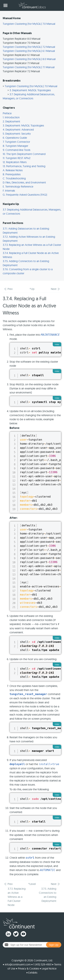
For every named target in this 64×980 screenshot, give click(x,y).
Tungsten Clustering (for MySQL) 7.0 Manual (29, 24)
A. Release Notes (13, 170)
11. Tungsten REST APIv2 (17, 158)
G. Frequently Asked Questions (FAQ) (25, 195)
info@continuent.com (18, 964)
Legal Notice (49, 968)
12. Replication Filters (15, 162)
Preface (7, 113)
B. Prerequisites (12, 174)
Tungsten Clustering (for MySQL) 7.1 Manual (29, 67)
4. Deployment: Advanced (18, 130)
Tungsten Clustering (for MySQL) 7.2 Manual (29, 47)
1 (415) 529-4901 (42, 964)
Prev (10, 289)
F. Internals (9, 191)
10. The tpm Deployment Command (24, 154)
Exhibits (33, 973)
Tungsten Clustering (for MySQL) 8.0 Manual (29, 59)
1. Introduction (11, 117)
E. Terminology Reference (18, 186)
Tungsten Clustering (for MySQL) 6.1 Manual (29, 51)
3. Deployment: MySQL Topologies (30, 90)
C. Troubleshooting (14, 178)
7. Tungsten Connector (16, 142)
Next (54, 289)
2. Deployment (11, 121)
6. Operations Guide (15, 138)
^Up (32, 289)
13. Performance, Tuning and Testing (24, 166)
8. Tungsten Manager (15, 146)
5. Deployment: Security (17, 134)
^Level (32, 884)
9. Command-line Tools (17, 150)
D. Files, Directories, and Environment (24, 182)
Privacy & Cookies (29, 968)
